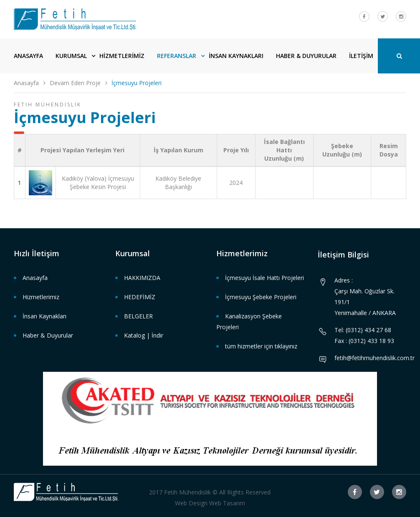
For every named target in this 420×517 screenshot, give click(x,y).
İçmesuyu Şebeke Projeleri (261, 297)
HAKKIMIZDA (142, 278)
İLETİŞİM (361, 56)
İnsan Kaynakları (44, 316)
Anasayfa (26, 83)
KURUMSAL (71, 56)
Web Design (191, 503)
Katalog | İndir (144, 335)
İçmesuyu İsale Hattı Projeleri (264, 278)
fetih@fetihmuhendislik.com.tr (374, 358)
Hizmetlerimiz (41, 297)
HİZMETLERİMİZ (122, 56)
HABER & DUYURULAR (306, 56)
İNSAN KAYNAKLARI (236, 56)
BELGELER (138, 316)
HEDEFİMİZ (140, 297)
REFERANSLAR (177, 56)
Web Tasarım (227, 503)
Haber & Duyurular (48, 335)
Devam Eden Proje (75, 83)
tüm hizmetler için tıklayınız (261, 346)
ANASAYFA (28, 56)
